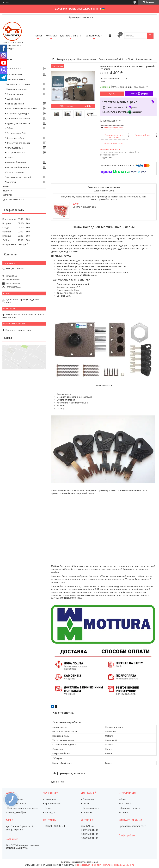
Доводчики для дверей (18, 118)
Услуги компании (15, 172)
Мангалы (11, 182)
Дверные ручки (15, 94)
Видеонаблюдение (16, 162)
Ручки (48, 808)
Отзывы (8, 195)
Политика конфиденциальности (119, 865)
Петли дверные (15, 148)
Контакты (51, 36)
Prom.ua (94, 862)
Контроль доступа (16, 153)
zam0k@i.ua (12, 276)
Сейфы (10, 128)
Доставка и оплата (70, 36)
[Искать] (150, 36)
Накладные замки (87, 59)
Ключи (10, 157)
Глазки (86, 804)
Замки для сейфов (16, 138)
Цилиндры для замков (18, 89)
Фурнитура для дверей (18, 143)
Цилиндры (50, 799)
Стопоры (87, 812)
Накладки (50, 812)
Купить (112, 94)
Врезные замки (15, 74)
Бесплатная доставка (114, 127)
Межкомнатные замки (18, 84)
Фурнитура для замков (18, 123)
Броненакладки (53, 804)
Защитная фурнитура (18, 114)
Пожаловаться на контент (89, 865)
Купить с (139, 94)
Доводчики (88, 799)
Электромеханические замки (22, 109)
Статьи (124, 812)
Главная (38, 36)
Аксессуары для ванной (19, 177)
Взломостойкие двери (18, 167)
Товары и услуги (93, 36)
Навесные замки (15, 104)
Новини (8, 191)
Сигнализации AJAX (16, 133)
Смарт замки (13, 99)
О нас (6, 186)
